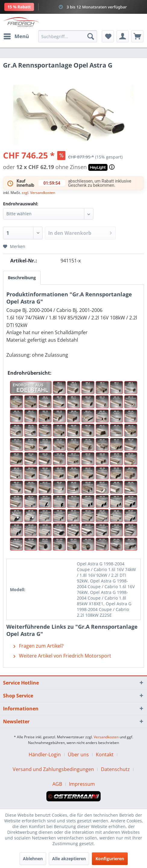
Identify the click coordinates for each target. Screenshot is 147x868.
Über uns (78, 755)
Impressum (82, 784)
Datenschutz (115, 769)
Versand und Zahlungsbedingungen (53, 769)
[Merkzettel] (108, 36)
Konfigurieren (110, 859)
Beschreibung (22, 278)
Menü (16, 36)
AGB (57, 784)
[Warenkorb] (137, 36)
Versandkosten (106, 737)
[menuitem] (16, 36)
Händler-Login (45, 755)
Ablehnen (33, 859)
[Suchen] (91, 36)
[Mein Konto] (123, 36)
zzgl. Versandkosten (38, 193)
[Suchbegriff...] (68, 36)
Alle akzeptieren (69, 859)
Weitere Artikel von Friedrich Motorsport (62, 656)
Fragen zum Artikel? (39, 646)
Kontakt (105, 755)
